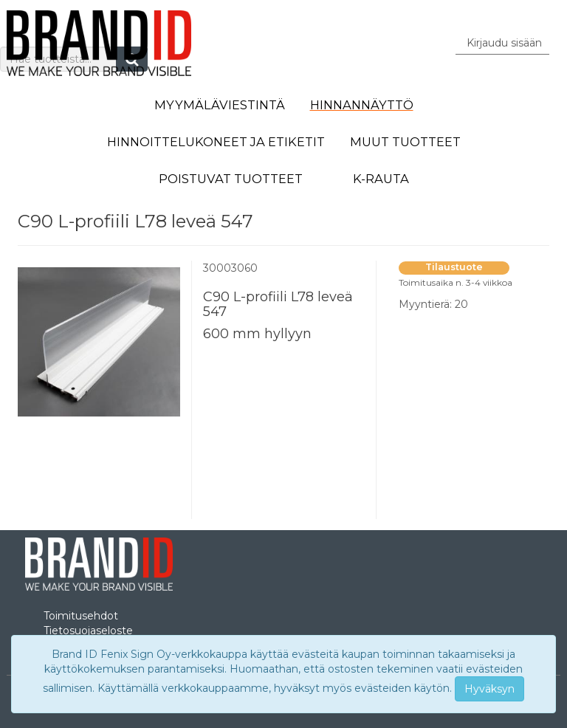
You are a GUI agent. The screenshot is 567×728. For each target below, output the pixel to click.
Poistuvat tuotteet (231, 179)
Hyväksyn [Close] (489, 689)
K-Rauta (381, 179)
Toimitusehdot (81, 616)
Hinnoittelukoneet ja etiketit (216, 142)
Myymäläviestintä (220, 105)
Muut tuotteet (405, 142)
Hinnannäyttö (362, 105)
